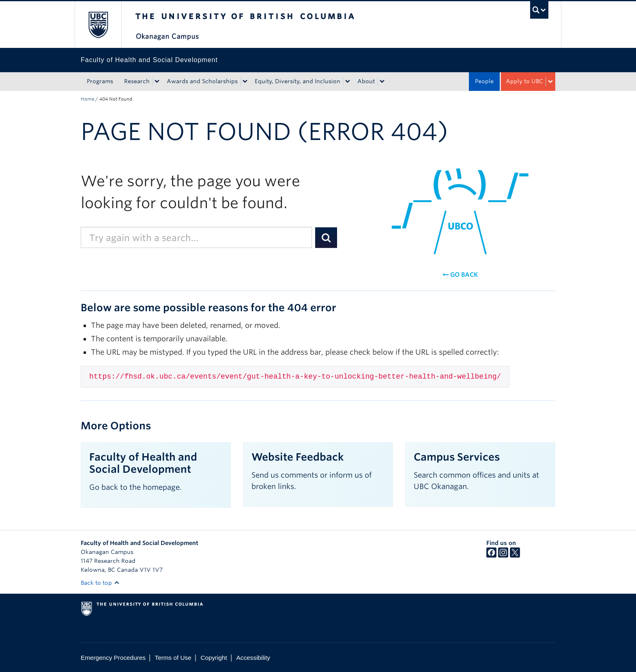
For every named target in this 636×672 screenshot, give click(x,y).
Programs (100, 81)
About (366, 81)
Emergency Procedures (113, 658)
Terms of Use (173, 658)
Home (87, 99)
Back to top (100, 583)
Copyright (214, 658)
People (484, 81)
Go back (460, 275)
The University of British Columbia (98, 25)
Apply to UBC (524, 81)
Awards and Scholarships (202, 81)
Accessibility (253, 658)
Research (137, 81)
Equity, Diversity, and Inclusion (298, 81)
